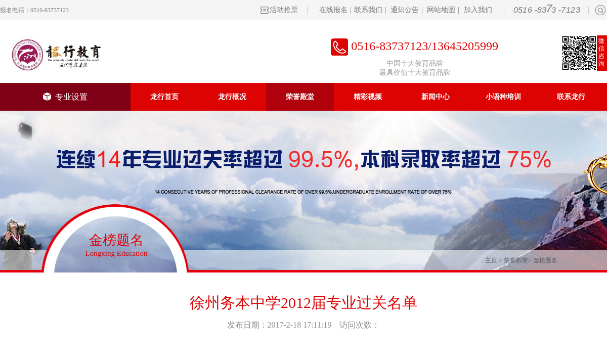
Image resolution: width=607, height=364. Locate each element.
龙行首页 (164, 97)
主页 (491, 260)
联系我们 (368, 10)
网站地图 (441, 10)
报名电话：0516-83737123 (34, 10)
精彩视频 (368, 97)
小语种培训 (503, 97)
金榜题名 (545, 260)
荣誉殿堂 (300, 97)
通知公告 (405, 10)
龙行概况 (232, 97)
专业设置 (65, 97)
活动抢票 (284, 10)
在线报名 (333, 10)
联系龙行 (571, 97)
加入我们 (478, 10)
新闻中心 (436, 97)
